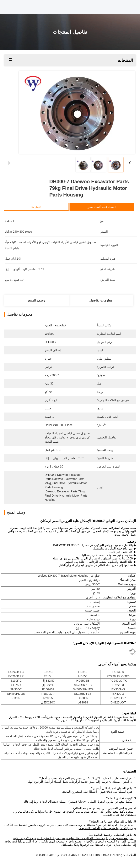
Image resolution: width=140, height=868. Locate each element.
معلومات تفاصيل (101, 300)
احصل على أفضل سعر (109, 207)
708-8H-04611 (46, 855)
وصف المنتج (36, 300)
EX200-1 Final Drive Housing (101, 855)
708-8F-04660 (68, 855)
